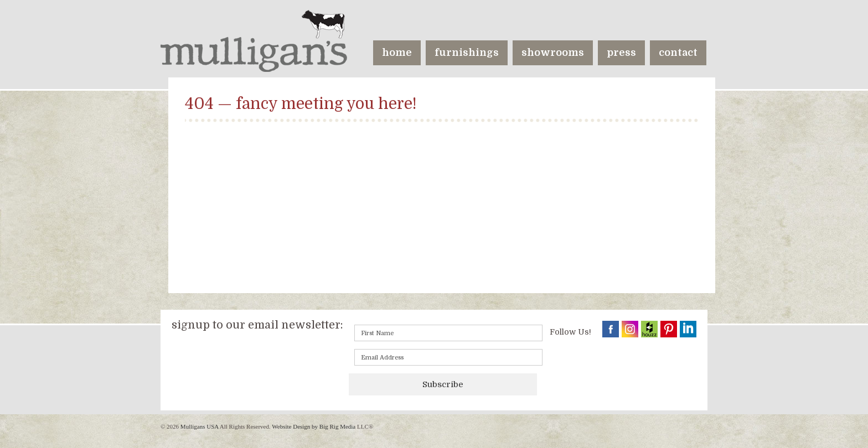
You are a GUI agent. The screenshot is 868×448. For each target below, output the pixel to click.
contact (678, 53)
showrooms (553, 53)
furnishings (467, 53)
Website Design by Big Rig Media (314, 426)
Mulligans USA (199, 426)
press (621, 53)
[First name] (448, 333)
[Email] (448, 357)
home (397, 53)
